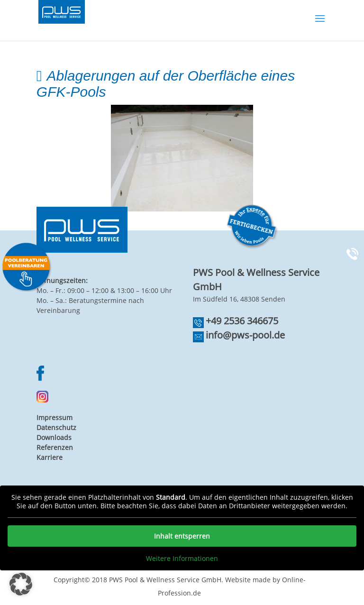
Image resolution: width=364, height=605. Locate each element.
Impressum (55, 417)
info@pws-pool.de (245, 335)
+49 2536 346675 (242, 321)
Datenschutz (56, 427)
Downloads (54, 437)
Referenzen (55, 447)
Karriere (50, 457)
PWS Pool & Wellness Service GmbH (165, 580)
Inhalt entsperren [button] (182, 536)
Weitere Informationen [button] (182, 559)
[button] (21, 584)
